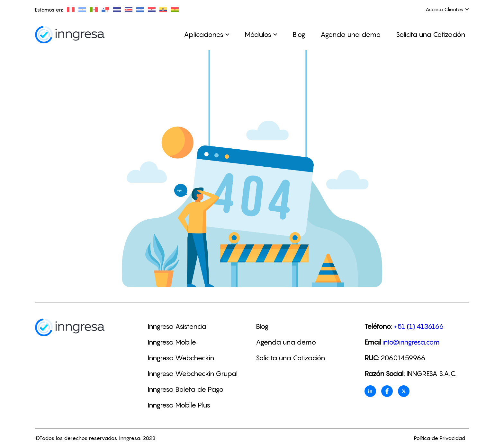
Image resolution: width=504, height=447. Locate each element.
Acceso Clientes (447, 9)
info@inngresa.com (411, 342)
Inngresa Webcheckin (181, 358)
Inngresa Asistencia (177, 326)
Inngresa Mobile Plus (179, 405)
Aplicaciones (207, 35)
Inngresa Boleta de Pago (185, 389)
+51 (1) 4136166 (419, 326)
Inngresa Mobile (172, 342)
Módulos (261, 35)
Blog (299, 35)
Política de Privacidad (439, 438)
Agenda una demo (351, 35)
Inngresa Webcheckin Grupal (193, 374)
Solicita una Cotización (431, 35)
